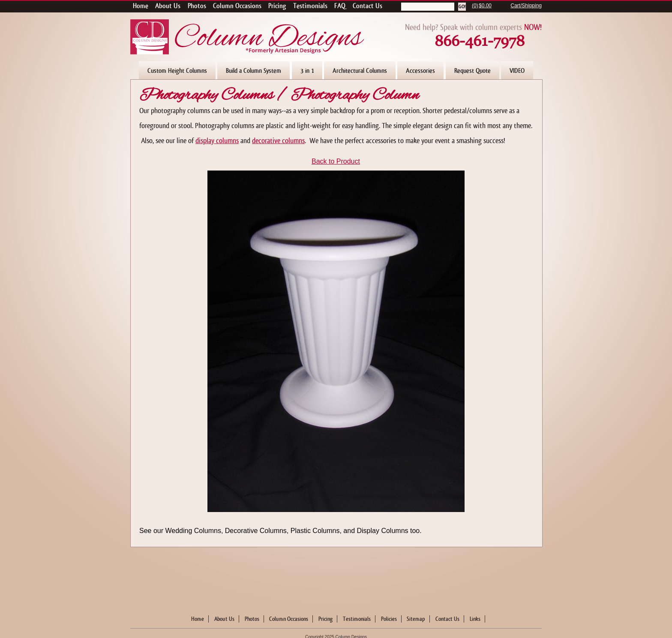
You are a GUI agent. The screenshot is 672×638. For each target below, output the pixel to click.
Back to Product (336, 161)
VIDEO (517, 70)
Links (475, 619)
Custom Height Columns (177, 70)
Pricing (325, 619)
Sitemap (416, 619)
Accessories (420, 70)
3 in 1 (307, 70)
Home (198, 619)
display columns (217, 141)
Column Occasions (289, 619)
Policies (389, 619)
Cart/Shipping (526, 6)
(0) (475, 6)
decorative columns (278, 141)
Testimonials (357, 619)
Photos (252, 619)
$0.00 (485, 6)
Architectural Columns (360, 70)
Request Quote (472, 70)
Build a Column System (253, 70)
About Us (224, 619)
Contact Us (447, 619)
